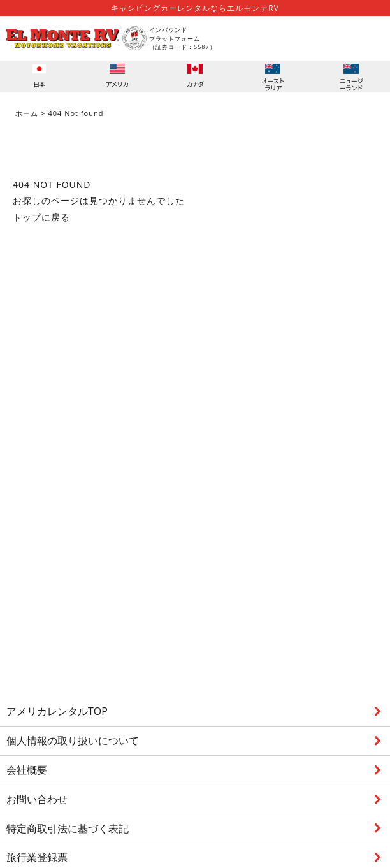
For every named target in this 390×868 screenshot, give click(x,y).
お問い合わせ (37, 799)
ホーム (27, 113)
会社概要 (27, 770)
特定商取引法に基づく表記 (68, 828)
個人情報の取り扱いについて (73, 741)
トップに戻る (41, 217)
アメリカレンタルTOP (57, 711)
